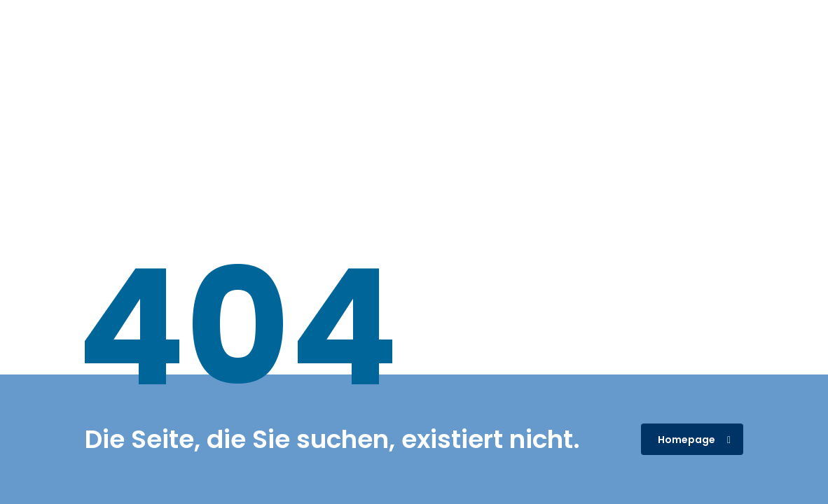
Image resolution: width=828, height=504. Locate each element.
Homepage (694, 440)
